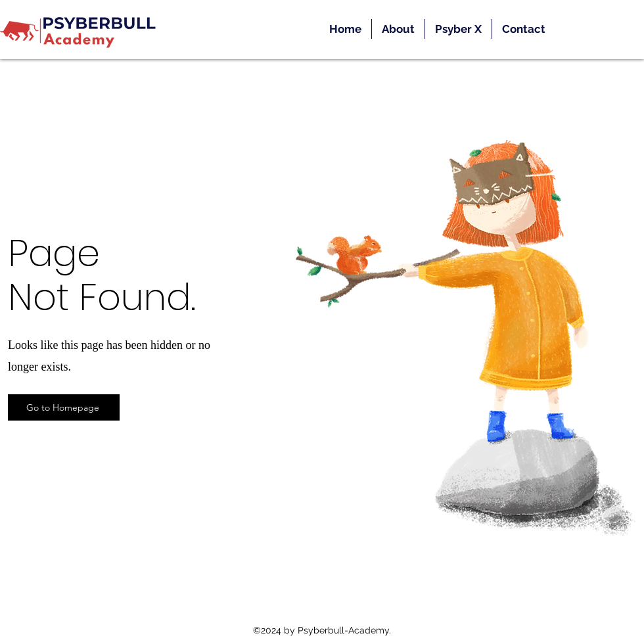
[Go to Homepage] (64, 407)
